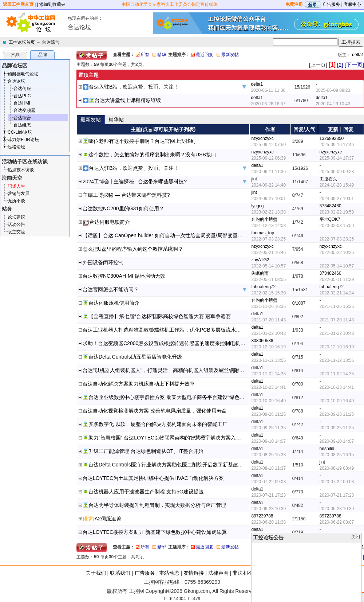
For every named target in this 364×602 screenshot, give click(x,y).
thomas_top (263, 233)
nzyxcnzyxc (262, 138)
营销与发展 (19, 193)
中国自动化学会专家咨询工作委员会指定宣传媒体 (170, 4)
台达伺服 (22, 89)
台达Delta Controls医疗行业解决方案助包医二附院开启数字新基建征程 (168, 465)
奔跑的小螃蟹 (264, 219)
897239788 (262, 516)
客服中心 (352, 4)
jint (254, 179)
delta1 (358, 55)
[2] (340, 65)
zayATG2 (260, 260)
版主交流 (16, 232)
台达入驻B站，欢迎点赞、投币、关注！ (134, 87)
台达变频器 (24, 110)
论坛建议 (16, 217)
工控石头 (328, 179)
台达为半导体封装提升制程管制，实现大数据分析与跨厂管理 (157, 505)
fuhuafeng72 (263, 287)
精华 (162, 55)
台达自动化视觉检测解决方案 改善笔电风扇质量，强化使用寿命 (155, 411)
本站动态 (169, 573)
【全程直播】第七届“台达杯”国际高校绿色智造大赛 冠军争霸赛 (160, 316)
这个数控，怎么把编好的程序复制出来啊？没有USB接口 (152, 155)
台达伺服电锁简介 (110, 222)
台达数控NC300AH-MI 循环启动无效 (124, 276)
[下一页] (354, 65)
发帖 (357, 597)
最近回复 (205, 55)
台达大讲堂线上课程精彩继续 (128, 100)
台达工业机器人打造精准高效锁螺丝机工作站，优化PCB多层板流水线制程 (167, 330)
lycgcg (257, 206)
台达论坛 (16, 81)
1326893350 (332, 138)
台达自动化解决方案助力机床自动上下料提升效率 (139, 384)
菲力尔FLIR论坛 (23, 140)
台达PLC (22, 96)
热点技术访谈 (21, 170)
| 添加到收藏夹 (51, 4)
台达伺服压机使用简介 (114, 303)
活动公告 (16, 224)
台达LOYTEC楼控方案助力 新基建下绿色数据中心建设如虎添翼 (155, 532)
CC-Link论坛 (20, 132)
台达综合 (51, 42)
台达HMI (22, 103)
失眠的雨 (260, 273)
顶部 (345, 597)
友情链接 (194, 573)
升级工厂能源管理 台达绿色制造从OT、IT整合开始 (146, 451)
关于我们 (96, 573)
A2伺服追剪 (108, 519)
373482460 (331, 206)
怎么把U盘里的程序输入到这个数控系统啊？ (133, 249)
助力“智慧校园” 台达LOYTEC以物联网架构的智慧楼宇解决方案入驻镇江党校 (175, 438)
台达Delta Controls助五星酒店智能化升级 (135, 357)
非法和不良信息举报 (256, 573)
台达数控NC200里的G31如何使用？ (123, 208)
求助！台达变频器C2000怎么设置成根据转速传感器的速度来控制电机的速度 (169, 343)
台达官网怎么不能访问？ (111, 289)
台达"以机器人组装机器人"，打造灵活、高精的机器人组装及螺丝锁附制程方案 (171, 370)
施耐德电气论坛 (23, 74)
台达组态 (22, 125)
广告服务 (331, 4)
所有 (145, 55)
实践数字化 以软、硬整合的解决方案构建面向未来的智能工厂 (158, 424)
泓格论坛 (16, 147)
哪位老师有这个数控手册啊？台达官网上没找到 (142, 141)
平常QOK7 (330, 219)
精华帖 (116, 120)
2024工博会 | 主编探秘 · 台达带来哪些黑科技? (135, 181)
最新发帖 (230, 55)
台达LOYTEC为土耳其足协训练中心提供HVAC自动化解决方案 (153, 478)
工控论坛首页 (22, 42)
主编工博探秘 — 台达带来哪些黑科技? (126, 195)
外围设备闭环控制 (103, 262)
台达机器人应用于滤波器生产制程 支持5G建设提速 (146, 492)
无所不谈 (16, 201)
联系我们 (120, 573)
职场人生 (16, 186)
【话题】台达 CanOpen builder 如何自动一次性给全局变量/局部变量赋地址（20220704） (184, 235)
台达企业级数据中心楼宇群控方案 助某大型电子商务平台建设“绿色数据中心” (175, 397)
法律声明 (218, 573)
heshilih (327, 449)
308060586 (262, 341)
